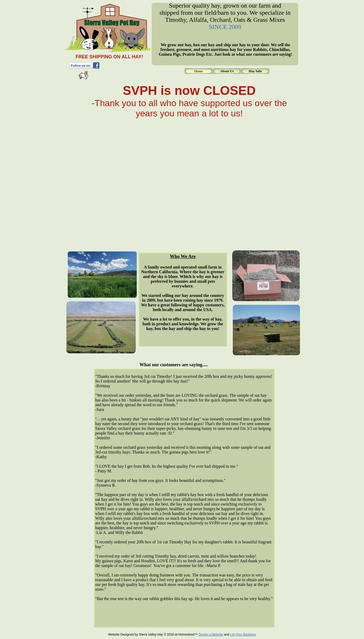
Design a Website (211, 635)
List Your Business (243, 635)
